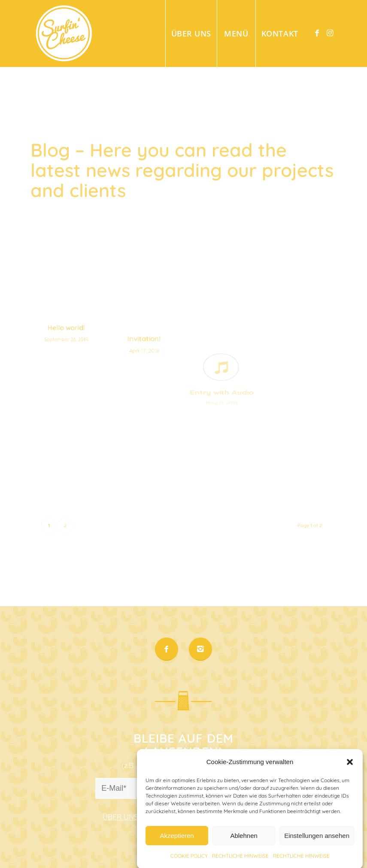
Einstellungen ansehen (317, 845)
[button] (350, 771)
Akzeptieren (177, 845)
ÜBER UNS (120, 817)
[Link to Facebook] (317, 33)
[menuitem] (191, 33)
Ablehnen (244, 845)
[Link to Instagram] (330, 33)
